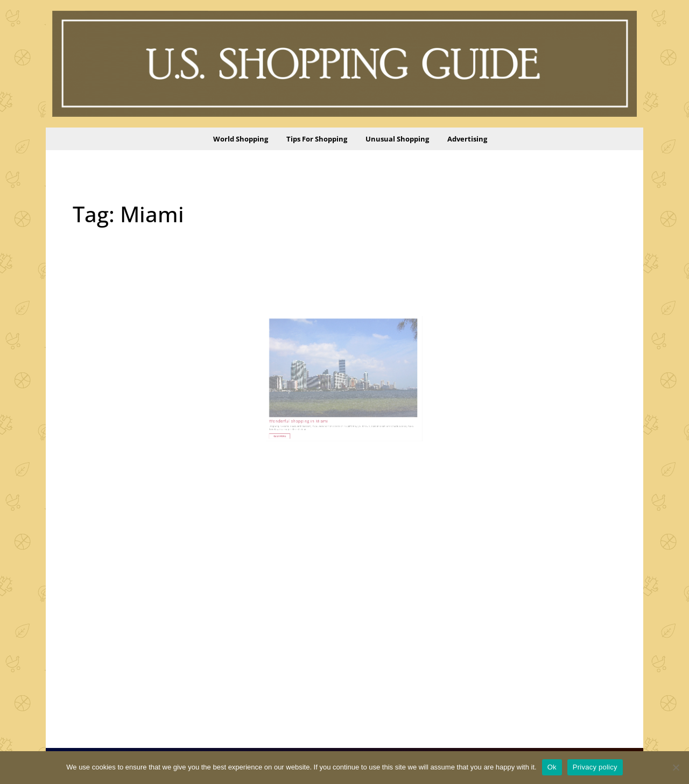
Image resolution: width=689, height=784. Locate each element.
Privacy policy (595, 767)
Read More (302, 414)
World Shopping (241, 139)
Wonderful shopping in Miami (314, 403)
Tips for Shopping (317, 139)
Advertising (467, 139)
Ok (552, 767)
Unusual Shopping (397, 139)
